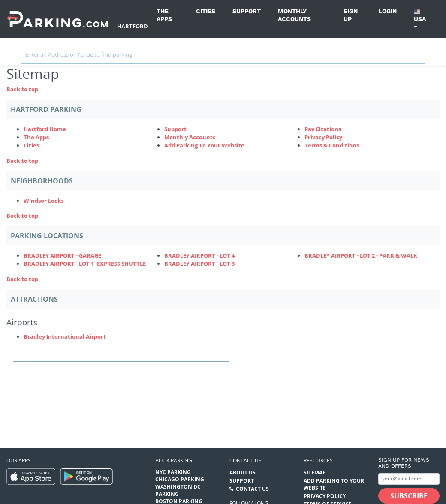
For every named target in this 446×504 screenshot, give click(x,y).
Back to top (22, 89)
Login (388, 11)
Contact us (246, 460)
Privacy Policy (323, 137)
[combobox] (223, 57)
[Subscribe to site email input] (409, 479)
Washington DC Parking (178, 490)
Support (247, 11)
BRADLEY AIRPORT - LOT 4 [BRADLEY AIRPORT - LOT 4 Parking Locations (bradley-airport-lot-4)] (199, 255)
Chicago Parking (180, 479)
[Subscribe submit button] (409, 496)
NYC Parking (173, 472)
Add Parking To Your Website (204, 145)
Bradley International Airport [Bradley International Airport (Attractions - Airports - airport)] (65, 336)
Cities (206, 11)
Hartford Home (45, 129)
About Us (243, 472)
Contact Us (252, 489)
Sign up (351, 15)
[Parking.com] (59, 19)
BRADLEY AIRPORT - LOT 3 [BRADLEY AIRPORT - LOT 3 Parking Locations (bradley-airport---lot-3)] (199, 264)
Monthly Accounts (294, 15)
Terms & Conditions (332, 145)
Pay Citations (323, 129)
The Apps (164, 15)
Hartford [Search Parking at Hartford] (133, 26)
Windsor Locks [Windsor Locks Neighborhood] (44, 201)
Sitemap (315, 472)
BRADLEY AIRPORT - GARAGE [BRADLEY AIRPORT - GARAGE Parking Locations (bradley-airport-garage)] (62, 255)
